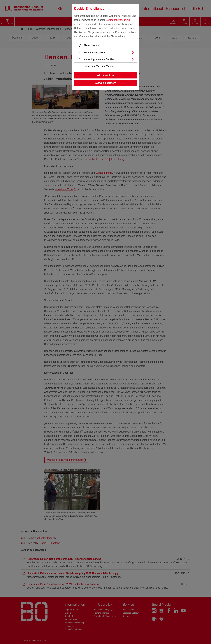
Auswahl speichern (106, 83)
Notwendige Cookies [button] (95, 53)
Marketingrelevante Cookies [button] (99, 59)
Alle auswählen (92, 45)
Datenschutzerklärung (118, 20)
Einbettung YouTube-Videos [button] (99, 66)
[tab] (107, 52)
